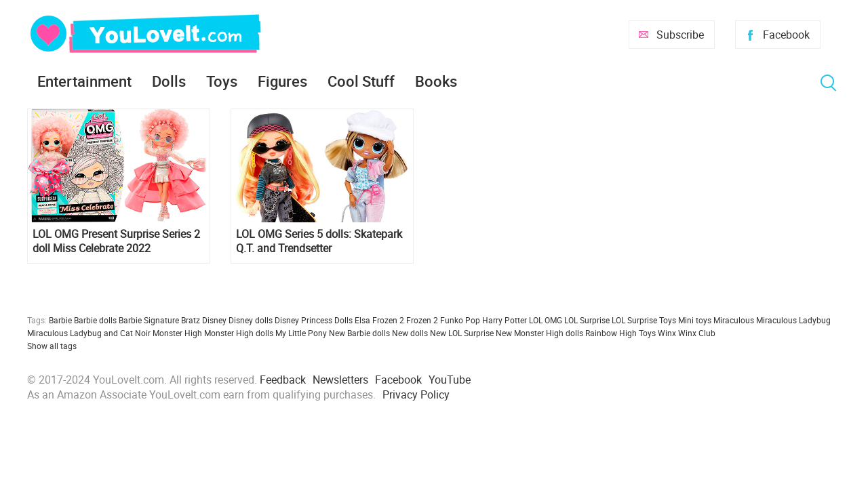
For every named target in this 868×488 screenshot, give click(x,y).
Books (436, 81)
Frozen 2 (422, 320)
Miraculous (734, 320)
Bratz (191, 320)
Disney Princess (303, 320)
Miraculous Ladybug (793, 320)
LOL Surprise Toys (644, 320)
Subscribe (680, 35)
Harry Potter (505, 320)
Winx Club (697, 333)
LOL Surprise (587, 320)
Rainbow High (611, 333)
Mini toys (695, 320)
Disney (214, 320)
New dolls (410, 333)
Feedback (283, 380)
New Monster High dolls (539, 333)
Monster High (177, 333)
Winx (667, 333)
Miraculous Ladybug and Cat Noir (89, 333)
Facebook (786, 35)
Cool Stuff (361, 81)
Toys (222, 81)
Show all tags (52, 346)
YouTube (450, 380)
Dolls (169, 81)
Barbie (60, 320)
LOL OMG (546, 320)
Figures (282, 81)
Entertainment (84, 81)
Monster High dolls (239, 333)
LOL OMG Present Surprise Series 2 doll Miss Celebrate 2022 (116, 241)
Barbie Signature (149, 320)
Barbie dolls (95, 320)
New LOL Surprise (462, 333)
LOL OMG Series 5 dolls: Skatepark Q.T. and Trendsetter (319, 241)
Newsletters (340, 380)
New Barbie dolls (359, 333)
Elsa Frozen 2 (379, 320)
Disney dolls (251, 320)
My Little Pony (301, 333)
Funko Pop (460, 320)
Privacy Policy (416, 394)
